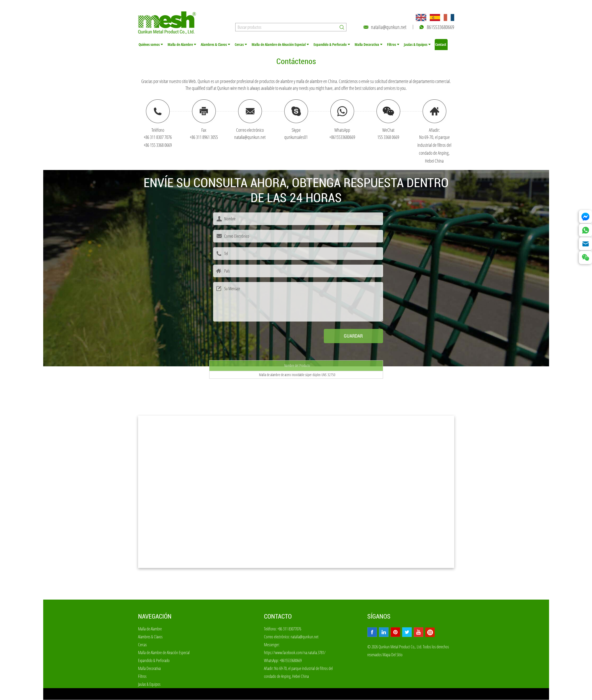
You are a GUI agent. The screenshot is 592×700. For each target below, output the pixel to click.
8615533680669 (441, 27)
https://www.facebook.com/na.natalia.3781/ (295, 653)
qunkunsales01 (296, 137)
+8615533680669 (342, 137)
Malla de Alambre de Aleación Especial (279, 45)
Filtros (392, 45)
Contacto (278, 617)
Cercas (239, 45)
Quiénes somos (149, 45)
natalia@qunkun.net (389, 27)
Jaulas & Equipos (416, 45)
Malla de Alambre (180, 45)
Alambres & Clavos (214, 45)
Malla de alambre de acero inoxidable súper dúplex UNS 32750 (297, 375)
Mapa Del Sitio (393, 655)
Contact (441, 45)
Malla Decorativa (367, 45)
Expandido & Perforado (330, 45)
